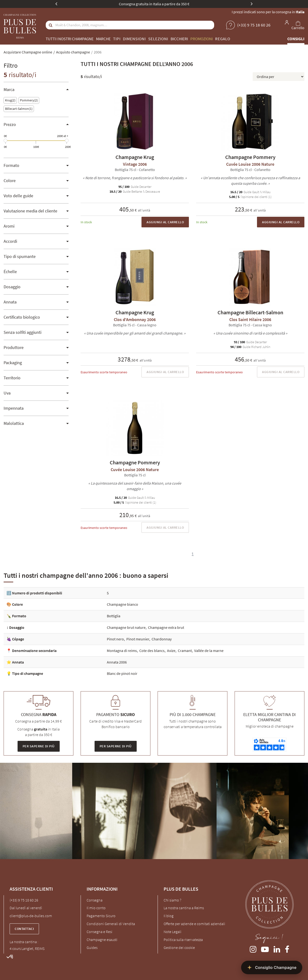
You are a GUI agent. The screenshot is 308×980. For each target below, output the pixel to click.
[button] (10, 957)
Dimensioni (134, 39)
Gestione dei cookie (179, 947)
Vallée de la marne (209, 651)
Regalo (223, 39)
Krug (10, 100)
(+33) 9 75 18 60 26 (24, 900)
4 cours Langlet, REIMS (27, 948)
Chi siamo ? (172, 900)
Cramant (185, 651)
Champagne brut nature (126, 627)
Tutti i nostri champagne (70, 39)
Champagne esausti (102, 940)
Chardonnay (162, 639)
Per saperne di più (39, 746)
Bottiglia (114, 616)
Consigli (296, 39)
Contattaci (24, 929)
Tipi (117, 39)
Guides (92, 947)
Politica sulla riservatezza (183, 940)
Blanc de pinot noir (122, 673)
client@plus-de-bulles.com (31, 916)
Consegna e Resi (99, 932)
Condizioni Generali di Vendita (111, 924)
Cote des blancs (152, 651)
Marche (103, 39)
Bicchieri (179, 39)
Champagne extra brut (166, 627)
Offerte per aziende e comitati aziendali (194, 924)
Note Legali (173, 932)
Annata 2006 (117, 662)
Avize (171, 651)
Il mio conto (96, 908)
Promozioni (202, 39)
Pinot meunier (138, 639)
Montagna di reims (122, 651)
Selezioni (158, 39)
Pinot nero (115, 639)
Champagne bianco (122, 604)
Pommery (29, 100)
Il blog (169, 916)
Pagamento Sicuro (101, 916)
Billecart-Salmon (19, 109)
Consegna (95, 900)
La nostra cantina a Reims (184, 908)
